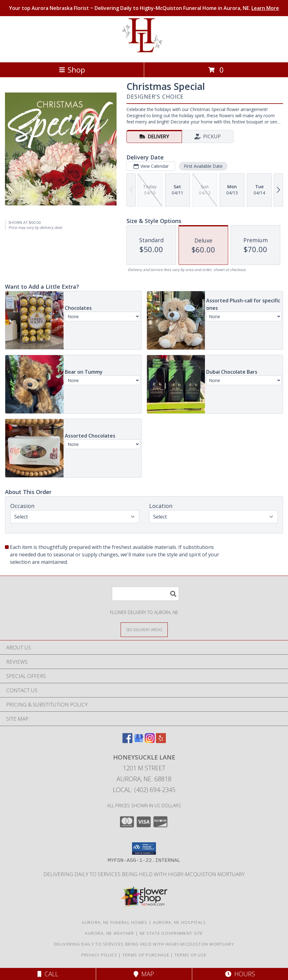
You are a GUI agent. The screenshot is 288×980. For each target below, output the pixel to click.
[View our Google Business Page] (139, 741)
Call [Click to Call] (48, 974)
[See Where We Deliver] (144, 629)
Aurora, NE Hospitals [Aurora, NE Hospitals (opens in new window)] (179, 922)
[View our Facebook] (127, 741)
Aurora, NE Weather (109, 933)
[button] (144, 849)
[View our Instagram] (150, 741)
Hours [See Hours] (240, 974)
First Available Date (203, 166)
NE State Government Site (171, 933)
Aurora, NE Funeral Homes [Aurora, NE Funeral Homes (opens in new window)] (115, 922)
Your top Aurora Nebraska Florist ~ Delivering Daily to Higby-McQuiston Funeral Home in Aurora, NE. (144, 8)
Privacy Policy (99, 955)
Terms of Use (191, 955)
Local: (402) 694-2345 (144, 790)
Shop (72, 70)
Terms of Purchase (146, 955)
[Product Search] (145, 594)
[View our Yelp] (161, 741)
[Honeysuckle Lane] (144, 53)
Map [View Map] (144, 974)
